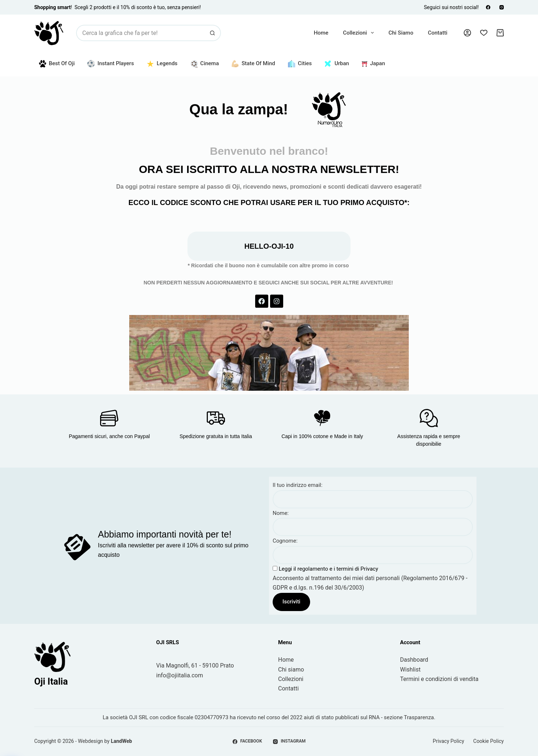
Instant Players (111, 64)
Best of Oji (57, 64)
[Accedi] (467, 33)
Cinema (205, 64)
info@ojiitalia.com (180, 675)
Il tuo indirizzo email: (298, 485)
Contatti (438, 33)
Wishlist (410, 670)
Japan (373, 63)
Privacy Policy (448, 741)
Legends (162, 64)
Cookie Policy (488, 741)
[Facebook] (488, 7)
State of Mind (253, 64)
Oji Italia (51, 682)
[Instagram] (502, 7)
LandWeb (121, 741)
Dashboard (414, 660)
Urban (337, 64)
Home (321, 33)
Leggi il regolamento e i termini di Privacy (328, 569)
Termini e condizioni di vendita (439, 679)
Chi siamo (401, 33)
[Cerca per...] (140, 33)
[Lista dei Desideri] (484, 33)
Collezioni (360, 33)
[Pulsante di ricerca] (213, 33)
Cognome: (285, 541)
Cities (300, 64)
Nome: (281, 513)
